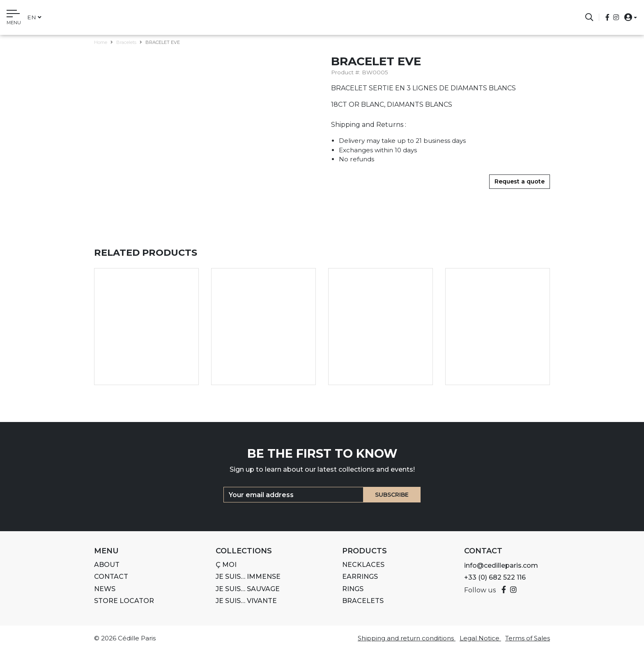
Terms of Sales (528, 638)
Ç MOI (226, 565)
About (107, 565)
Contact (111, 577)
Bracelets (126, 42)
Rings (353, 589)
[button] (628, 17)
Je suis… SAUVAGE (248, 589)
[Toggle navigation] (14, 18)
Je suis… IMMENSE (248, 577)
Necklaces (363, 565)
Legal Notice (480, 638)
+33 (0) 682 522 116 (495, 577)
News (105, 589)
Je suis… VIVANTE (246, 601)
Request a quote (520, 181)
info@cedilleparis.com (501, 565)
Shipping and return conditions (407, 638)
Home (101, 42)
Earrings (360, 577)
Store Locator (124, 601)
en (34, 17)
